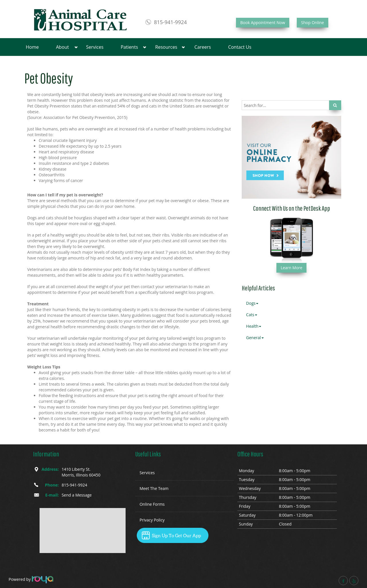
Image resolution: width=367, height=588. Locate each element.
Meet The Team (154, 488)
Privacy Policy (152, 520)
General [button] (255, 338)
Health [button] (254, 326)
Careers (203, 47)
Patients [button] (129, 47)
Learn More (292, 268)
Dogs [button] (252, 303)
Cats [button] (251, 315)
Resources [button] (166, 47)
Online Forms (152, 504)
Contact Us (240, 47)
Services (95, 47)
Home (32, 47)
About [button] (62, 47)
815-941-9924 (170, 22)
